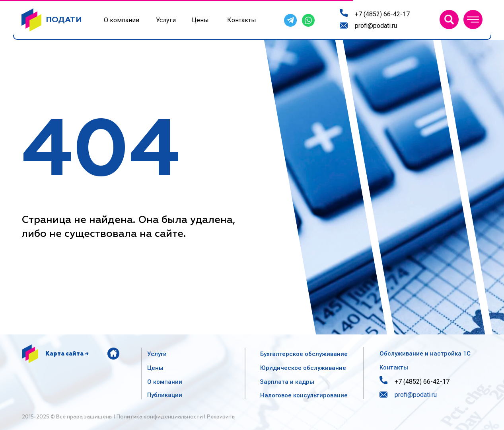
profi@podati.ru (376, 26)
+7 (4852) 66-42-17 (382, 14)
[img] (449, 20)
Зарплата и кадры (287, 382)
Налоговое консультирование (304, 395)
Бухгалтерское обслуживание (304, 354)
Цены (200, 20)
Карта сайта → (67, 354)
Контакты (242, 20)
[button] (473, 20)
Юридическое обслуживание (303, 368)
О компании (122, 20)
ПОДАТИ (64, 20)
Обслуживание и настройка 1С (425, 354)
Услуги (166, 20)
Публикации (165, 395)
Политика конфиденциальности (160, 417)
